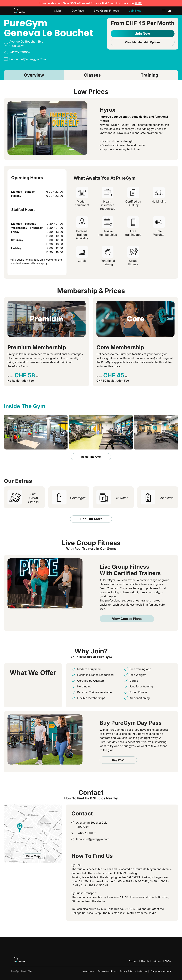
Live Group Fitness (106, 11)
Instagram (157, 961)
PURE (138, 3)
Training (149, 75)
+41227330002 (86, 833)
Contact (167, 971)
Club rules (142, 971)
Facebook (133, 961)
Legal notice (88, 971)
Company (155, 971)
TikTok (168, 961)
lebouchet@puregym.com (93, 839)
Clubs (58, 11)
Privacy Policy (127, 971)
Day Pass (78, 11)
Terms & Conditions (107, 971)
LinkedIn (145, 961)
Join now (135, 11)
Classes (92, 75)
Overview (34, 75)
